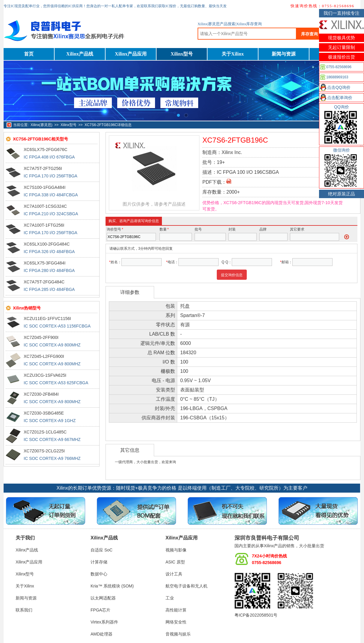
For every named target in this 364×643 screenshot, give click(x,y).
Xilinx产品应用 (131, 54)
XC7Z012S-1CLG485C (45, 432)
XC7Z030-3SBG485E (44, 413)
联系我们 (24, 610)
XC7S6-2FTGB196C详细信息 (108, 125)
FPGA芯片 (100, 610)
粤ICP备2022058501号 (256, 615)
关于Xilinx (233, 54)
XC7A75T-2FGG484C (44, 282)
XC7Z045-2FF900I (41, 337)
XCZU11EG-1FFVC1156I (47, 318)
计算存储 (99, 562)
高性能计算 (176, 610)
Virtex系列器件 (104, 622)
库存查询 (309, 34)
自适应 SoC (101, 550)
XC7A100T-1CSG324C (45, 206)
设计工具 (174, 574)
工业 (170, 598)
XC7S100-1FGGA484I (45, 187)
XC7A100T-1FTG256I (44, 225)
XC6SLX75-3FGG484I (45, 263)
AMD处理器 (101, 634)
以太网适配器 (103, 598)
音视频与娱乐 (178, 634)
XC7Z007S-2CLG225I (44, 451)
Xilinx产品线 (80, 54)
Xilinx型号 (182, 54)
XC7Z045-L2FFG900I (44, 356)
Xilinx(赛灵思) (42, 125)
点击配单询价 (340, 98)
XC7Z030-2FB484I (41, 394)
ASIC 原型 (175, 562)
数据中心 (99, 574)
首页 (29, 54)
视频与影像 (176, 550)
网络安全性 (176, 622)
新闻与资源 (284, 54)
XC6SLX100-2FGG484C (47, 244)
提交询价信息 (232, 275)
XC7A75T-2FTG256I (43, 168)
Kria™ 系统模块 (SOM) (112, 586)
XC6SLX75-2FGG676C (46, 149)
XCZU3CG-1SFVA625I (45, 375)
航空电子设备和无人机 (186, 586)
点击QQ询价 (339, 87)
